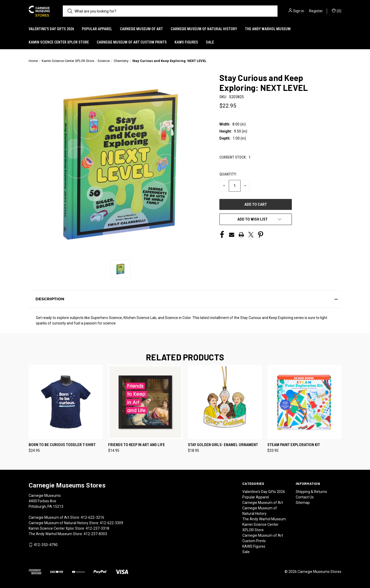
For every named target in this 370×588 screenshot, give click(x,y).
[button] (185, 299)
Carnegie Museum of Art (141, 29)
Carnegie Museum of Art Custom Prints (132, 42)
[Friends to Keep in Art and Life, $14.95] (145, 402)
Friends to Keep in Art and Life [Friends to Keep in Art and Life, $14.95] (137, 445)
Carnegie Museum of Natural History (204, 29)
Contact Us (305, 497)
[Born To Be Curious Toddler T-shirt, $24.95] (66, 402)
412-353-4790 (46, 545)
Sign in (299, 11)
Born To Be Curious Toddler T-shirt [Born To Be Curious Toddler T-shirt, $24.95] (62, 445)
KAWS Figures (186, 42)
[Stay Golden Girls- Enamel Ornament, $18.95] (225, 402)
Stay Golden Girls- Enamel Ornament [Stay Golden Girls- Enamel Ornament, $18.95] (223, 445)
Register (316, 11)
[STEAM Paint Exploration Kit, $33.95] (304, 402)
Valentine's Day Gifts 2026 (51, 29)
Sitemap (303, 503)
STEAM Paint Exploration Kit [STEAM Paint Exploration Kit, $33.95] (294, 445)
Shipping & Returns (311, 492)
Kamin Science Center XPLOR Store (59, 42)
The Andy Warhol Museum (268, 29)
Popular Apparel (97, 29)
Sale (210, 42)
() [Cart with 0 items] (337, 11)
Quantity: (228, 174)
